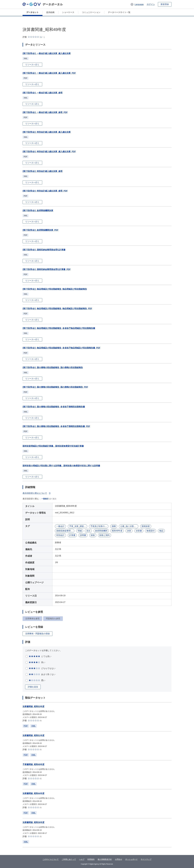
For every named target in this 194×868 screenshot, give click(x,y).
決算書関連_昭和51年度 (33, 735)
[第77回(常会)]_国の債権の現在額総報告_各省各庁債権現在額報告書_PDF (56, 426)
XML (33, 726)
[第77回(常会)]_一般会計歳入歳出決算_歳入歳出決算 (47, 53)
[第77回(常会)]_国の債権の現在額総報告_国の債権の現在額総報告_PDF (55, 387)
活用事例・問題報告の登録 (37, 634)
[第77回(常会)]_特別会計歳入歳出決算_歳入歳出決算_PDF (49, 152)
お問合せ (119, 859)
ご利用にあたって (69, 859)
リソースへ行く (32, 65)
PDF (26, 726)
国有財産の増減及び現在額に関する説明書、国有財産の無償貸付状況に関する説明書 (61, 466)
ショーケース (68, 12)
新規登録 (165, 4)
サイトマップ (146, 859)
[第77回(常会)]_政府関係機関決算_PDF (40, 230)
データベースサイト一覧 (119, 12)
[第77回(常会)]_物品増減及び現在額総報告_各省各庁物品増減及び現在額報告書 (59, 328)
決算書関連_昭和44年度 (33, 793)
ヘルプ (82, 859)
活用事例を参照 (32, 619)
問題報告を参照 (53, 619)
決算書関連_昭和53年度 (33, 706)
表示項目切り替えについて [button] (37, 493)
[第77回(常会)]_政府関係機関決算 (38, 211)
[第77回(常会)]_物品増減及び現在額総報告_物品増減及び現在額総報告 (55, 289)
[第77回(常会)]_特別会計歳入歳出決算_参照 (43, 171)
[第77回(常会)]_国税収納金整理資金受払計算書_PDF (47, 269)
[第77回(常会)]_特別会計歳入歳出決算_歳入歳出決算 (47, 132)
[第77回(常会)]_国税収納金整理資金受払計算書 (44, 250)
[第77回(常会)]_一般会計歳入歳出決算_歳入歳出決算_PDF (49, 73)
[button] (137, 4)
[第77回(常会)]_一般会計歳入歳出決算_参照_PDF (45, 112)
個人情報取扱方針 (105, 859)
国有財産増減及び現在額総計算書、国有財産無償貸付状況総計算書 (53, 446)
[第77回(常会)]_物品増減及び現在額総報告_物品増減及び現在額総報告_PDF (57, 309)
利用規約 (91, 859)
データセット (33, 12)
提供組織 (50, 12)
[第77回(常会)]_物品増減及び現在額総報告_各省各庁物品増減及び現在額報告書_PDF (61, 348)
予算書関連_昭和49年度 (33, 764)
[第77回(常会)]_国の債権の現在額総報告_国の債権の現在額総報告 (53, 368)
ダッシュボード (131, 859)
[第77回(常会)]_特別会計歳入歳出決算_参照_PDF (45, 191)
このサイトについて (51, 859)
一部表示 (45, 499)
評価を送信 (33, 687)
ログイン (151, 4)
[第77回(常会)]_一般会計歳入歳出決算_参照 (43, 93)
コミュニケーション (91, 12)
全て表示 (53, 499)
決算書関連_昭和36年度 (33, 822)
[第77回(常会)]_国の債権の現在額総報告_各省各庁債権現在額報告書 (54, 407)
